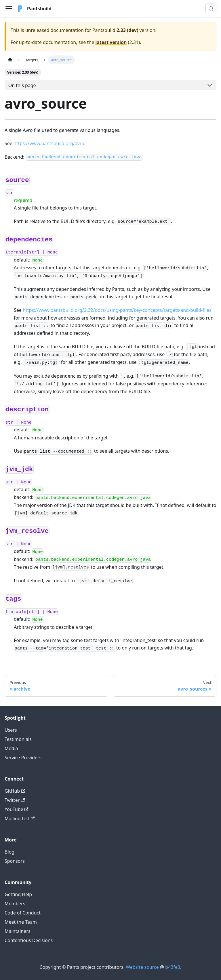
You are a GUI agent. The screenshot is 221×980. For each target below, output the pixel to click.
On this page (22, 85)
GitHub (15, 791)
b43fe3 (173, 967)
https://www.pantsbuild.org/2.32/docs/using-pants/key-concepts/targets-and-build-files (117, 310)
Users (11, 730)
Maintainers (18, 931)
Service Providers (23, 758)
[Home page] (10, 60)
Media (11, 748)
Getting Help (18, 894)
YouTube (17, 809)
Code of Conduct (23, 913)
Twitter (15, 800)
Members (15, 904)
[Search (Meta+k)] (211, 9)
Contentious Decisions (29, 940)
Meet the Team (21, 922)
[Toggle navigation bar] (9, 9)
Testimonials (18, 739)
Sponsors (15, 861)
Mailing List (20, 818)
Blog (9, 852)
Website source (142, 967)
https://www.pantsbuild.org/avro (49, 143)
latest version (111, 42)
